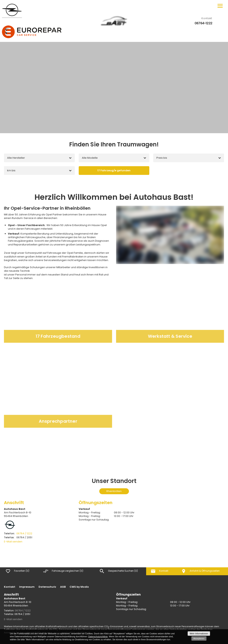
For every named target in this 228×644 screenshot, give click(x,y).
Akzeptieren (199, 638)
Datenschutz (47, 587)
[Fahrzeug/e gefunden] (114, 171)
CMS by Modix (79, 587)
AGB (63, 587)
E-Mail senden (13, 542)
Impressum (27, 587)
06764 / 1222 (18, 533)
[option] (114, 87)
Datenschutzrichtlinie (98, 636)
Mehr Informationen (199, 634)
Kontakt (10, 587)
